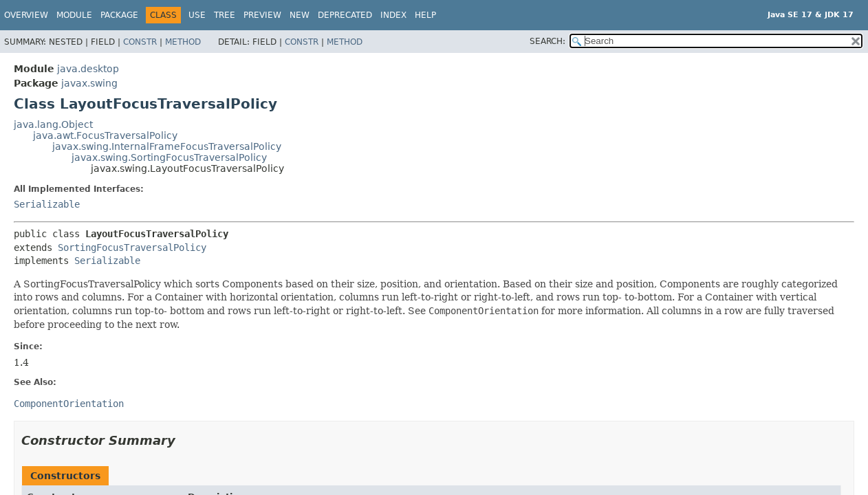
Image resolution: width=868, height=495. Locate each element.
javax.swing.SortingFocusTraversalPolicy (169, 157)
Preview (262, 15)
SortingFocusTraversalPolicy (132, 247)
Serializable (47, 204)
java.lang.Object (53, 124)
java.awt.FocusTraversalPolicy (105, 135)
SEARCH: (547, 41)
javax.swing (89, 83)
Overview (26, 15)
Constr (140, 42)
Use (197, 15)
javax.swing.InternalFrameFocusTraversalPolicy (167, 146)
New (300, 15)
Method (183, 42)
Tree (225, 15)
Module (74, 15)
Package (119, 15)
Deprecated (345, 15)
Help (425, 15)
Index (393, 15)
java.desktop (88, 69)
